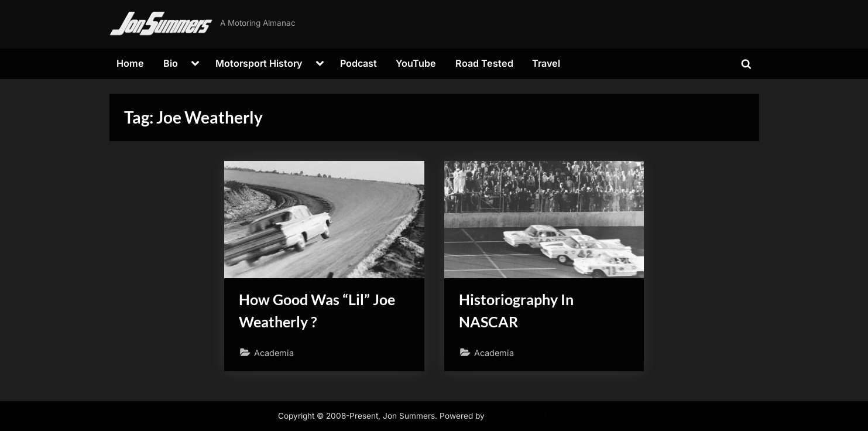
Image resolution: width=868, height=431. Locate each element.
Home (130, 63)
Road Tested (484, 63)
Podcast (358, 63)
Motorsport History (259, 63)
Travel (546, 63)
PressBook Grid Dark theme (538, 416)
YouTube (416, 63)
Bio (171, 63)
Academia (274, 353)
